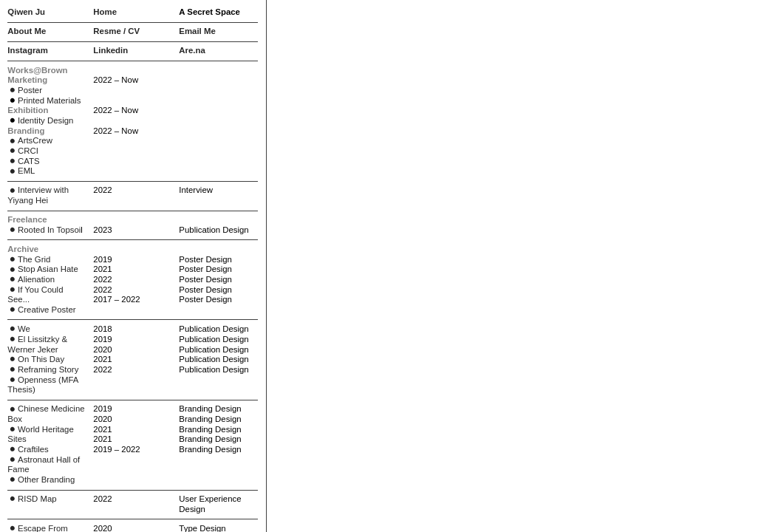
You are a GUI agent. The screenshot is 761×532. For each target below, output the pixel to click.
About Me (27, 31)
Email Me (197, 31)
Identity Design (45, 120)
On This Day (36, 359)
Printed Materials (49, 100)
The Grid (29, 259)
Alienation (31, 279)
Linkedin (110, 50)
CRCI (23, 151)
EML (26, 171)
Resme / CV (116, 31)
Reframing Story (43, 369)
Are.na (192, 50)
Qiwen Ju (26, 12)
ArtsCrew (30, 140)
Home (105, 12)
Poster (25, 90)
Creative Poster (41, 310)
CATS (23, 161)
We (19, 329)
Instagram (27, 50)
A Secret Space (209, 12)
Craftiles (28, 449)
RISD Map (32, 499)
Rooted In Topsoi (44, 230)
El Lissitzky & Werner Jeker (37, 344)
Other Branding (41, 480)
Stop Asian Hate (42, 269)
